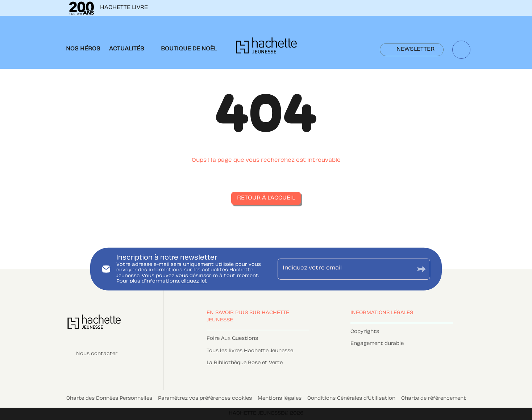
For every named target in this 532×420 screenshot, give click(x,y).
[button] (412, 50)
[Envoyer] (421, 269)
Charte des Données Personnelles (109, 399)
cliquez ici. (194, 281)
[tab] (83, 49)
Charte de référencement (434, 399)
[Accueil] (266, 48)
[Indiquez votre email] (345, 269)
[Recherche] (461, 50)
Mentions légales (280, 399)
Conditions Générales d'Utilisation (351, 399)
